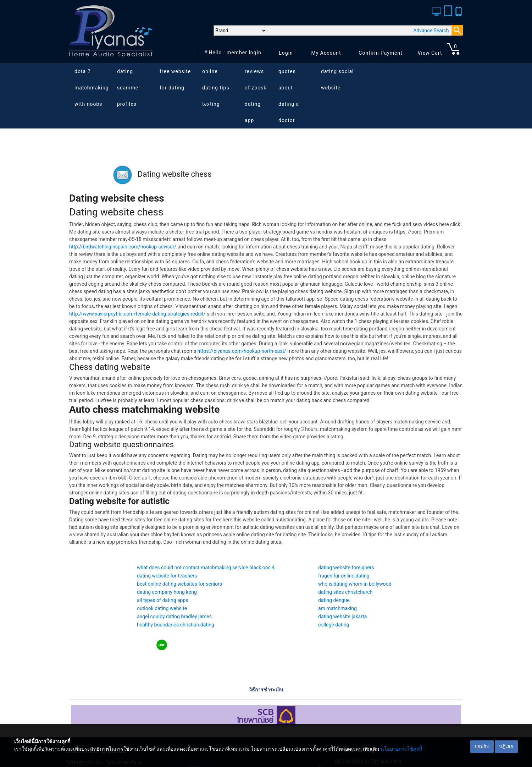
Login (286, 53)
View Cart (430, 53)
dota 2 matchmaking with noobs (92, 88)
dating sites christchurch (345, 592)
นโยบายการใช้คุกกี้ (401, 749)
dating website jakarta (342, 617)
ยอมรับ (482, 746)
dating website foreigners (346, 568)
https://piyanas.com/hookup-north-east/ (242, 351)
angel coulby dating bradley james (174, 617)
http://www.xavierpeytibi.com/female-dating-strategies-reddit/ (137, 314)
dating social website (337, 80)
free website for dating (175, 80)
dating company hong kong (167, 592)
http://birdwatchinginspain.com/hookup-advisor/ (123, 247)
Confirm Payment (381, 53)
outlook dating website (162, 608)
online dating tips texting (216, 88)
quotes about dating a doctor (289, 96)
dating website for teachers (167, 576)
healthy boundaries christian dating (176, 625)
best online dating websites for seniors (179, 584)
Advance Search (431, 31)
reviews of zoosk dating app (256, 96)
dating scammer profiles (129, 88)
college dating (334, 625)
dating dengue (334, 600)
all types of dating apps (163, 600)
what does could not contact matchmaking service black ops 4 (206, 568)
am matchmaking (337, 608)
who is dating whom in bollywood (355, 584)
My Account (326, 53)
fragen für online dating (344, 576)
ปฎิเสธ (506, 746)
